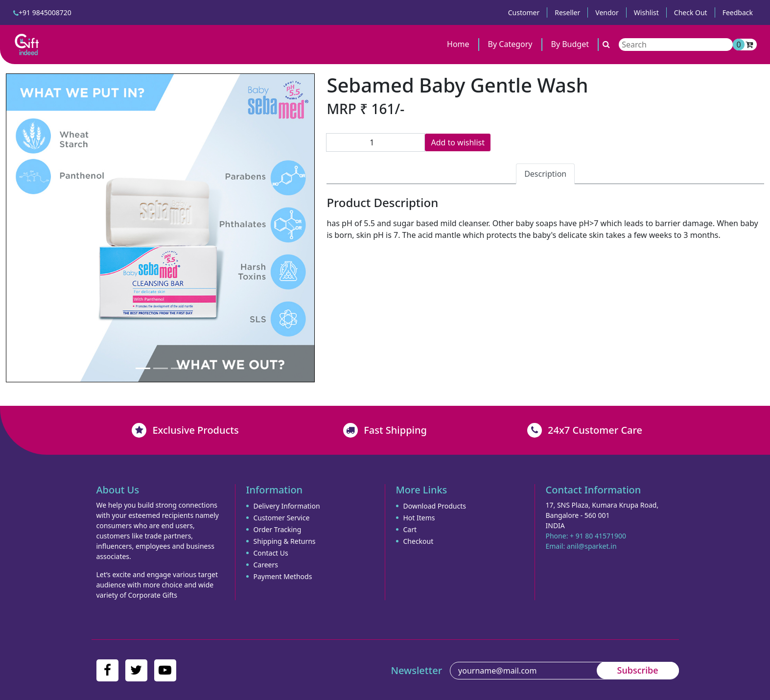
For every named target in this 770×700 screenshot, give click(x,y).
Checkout (419, 541)
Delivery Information (287, 506)
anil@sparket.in (592, 546)
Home (458, 44)
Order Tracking (278, 529)
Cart (410, 529)
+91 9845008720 (42, 12)
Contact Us (271, 553)
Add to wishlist (458, 142)
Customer (524, 12)
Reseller (567, 12)
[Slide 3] (178, 368)
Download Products (435, 506)
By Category (510, 44)
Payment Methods (283, 576)
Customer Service (282, 518)
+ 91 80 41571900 (598, 536)
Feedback (738, 12)
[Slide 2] (161, 368)
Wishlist (646, 12)
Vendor (607, 12)
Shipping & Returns (285, 541)
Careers (266, 565)
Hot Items (419, 518)
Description (545, 174)
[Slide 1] (143, 368)
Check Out (691, 12)
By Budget (570, 44)
